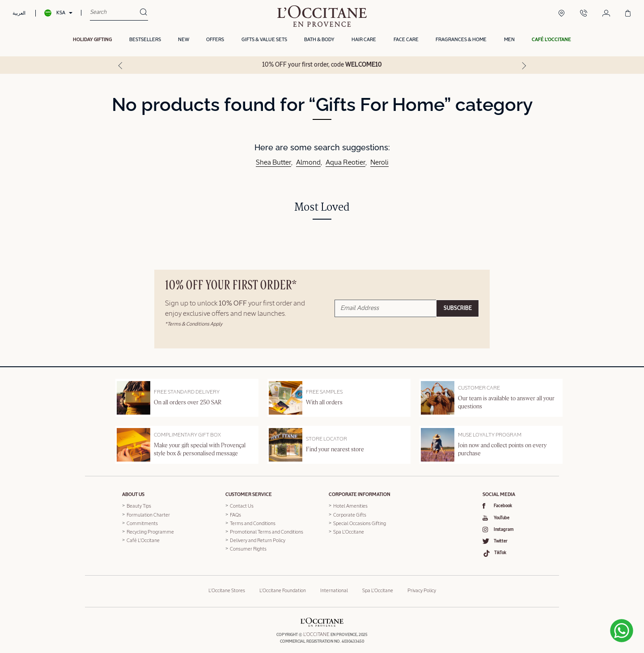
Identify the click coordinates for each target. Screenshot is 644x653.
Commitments (142, 522)
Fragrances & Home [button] (461, 41)
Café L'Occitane (143, 539)
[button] (551, 42)
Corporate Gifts (350, 514)
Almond (308, 161)
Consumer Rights (248, 548)
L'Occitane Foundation (283, 587)
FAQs (235, 514)
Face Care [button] (406, 41)
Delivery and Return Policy (258, 539)
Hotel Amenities (350, 505)
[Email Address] (385, 307)
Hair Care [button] (364, 41)
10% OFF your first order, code (322, 66)
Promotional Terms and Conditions (267, 531)
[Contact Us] (584, 14)
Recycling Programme (150, 531)
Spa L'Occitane (349, 531)
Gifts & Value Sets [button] (264, 41)
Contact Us (242, 505)
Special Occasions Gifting (360, 522)
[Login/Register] (606, 14)
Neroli (379, 161)
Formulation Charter (148, 514)
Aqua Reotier (345, 161)
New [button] (184, 41)
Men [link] (509, 41)
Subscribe (458, 307)
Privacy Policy (422, 587)
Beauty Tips (139, 505)
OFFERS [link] (215, 41)
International (334, 587)
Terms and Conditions (253, 522)
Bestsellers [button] (145, 41)
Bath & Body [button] (319, 41)
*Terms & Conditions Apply (194, 323)
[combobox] (115, 13)
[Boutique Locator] (561, 14)
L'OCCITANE (316, 630)
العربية (19, 14)
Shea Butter (273, 161)
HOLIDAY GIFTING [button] (92, 41)
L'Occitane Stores (227, 587)
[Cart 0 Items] (628, 14)
